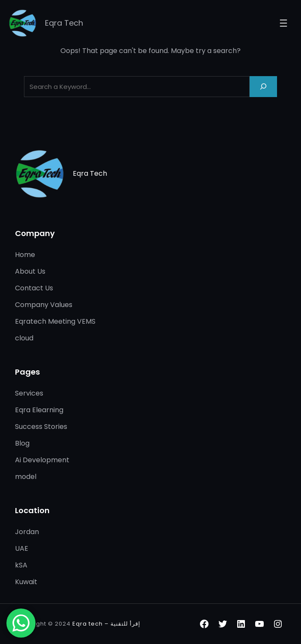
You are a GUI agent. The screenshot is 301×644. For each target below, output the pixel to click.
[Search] (263, 87)
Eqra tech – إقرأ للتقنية (106, 624)
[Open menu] (283, 23)
